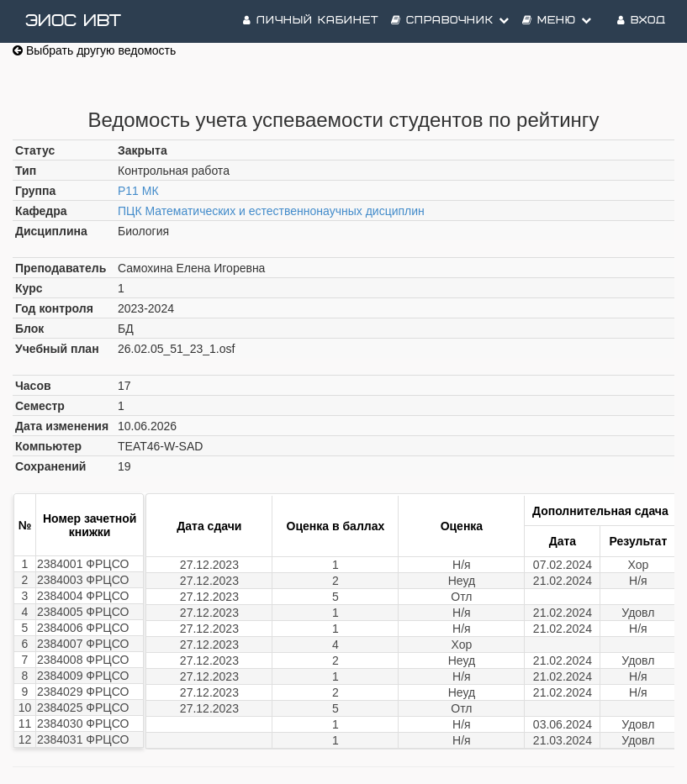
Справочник (450, 21)
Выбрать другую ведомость (94, 50)
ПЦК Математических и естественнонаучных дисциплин (271, 211)
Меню (557, 21)
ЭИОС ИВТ (73, 21)
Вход (642, 21)
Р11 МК (138, 191)
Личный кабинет (311, 21)
